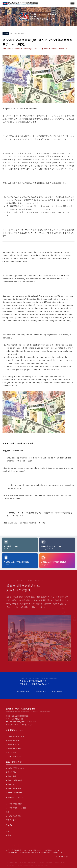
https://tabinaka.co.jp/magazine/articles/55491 (24, 523)
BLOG (6, 33)
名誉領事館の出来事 (13, 749)
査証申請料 (10, 784)
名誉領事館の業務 (13, 740)
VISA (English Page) (14, 792)
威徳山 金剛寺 (57, 692)
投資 (8, 812)
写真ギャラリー (12, 820)
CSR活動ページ (41, 692)
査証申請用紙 (11, 776)
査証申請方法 (11, 772)
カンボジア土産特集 (13, 816)
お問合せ (9, 835)
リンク (8, 831)
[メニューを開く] (72, 4)
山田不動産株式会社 (22, 692)
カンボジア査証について (15, 768)
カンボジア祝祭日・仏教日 (16, 808)
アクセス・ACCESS (14, 757)
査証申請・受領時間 (13, 788)
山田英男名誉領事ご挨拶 (15, 736)
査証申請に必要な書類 (14, 780)
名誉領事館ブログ (13, 745)
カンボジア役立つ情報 (14, 804)
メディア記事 (11, 753)
